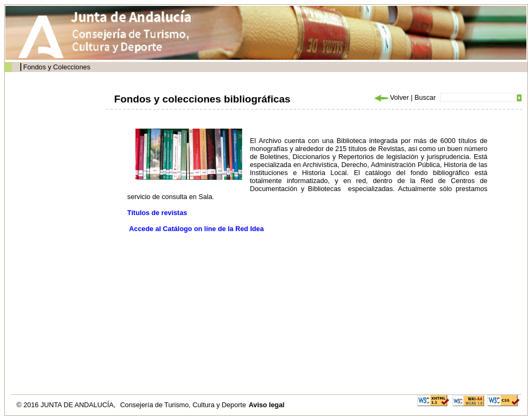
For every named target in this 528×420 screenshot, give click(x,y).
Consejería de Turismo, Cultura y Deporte (183, 405)
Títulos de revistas (157, 213)
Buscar (425, 97)
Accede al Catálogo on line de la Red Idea (196, 229)
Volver (391, 97)
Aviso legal (266, 405)
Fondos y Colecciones (57, 67)
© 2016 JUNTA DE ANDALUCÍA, (67, 405)
